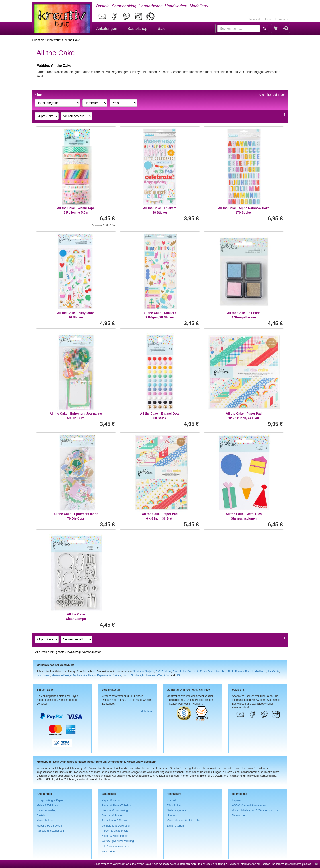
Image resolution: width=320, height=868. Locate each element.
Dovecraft (193, 672)
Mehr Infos (147, 711)
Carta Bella (179, 672)
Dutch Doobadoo (210, 672)
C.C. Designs (163, 672)
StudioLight (138, 675)
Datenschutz (239, 815)
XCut (167, 675)
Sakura (117, 675)
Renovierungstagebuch (50, 831)
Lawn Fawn (44, 675)
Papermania (104, 675)
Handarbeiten (45, 821)
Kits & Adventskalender (115, 846)
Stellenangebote (177, 810)
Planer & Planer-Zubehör (116, 805)
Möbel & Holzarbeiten (49, 826)
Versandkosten (92, 652)
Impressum (239, 800)
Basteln (41, 815)
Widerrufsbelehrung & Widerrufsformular (256, 810)
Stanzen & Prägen (113, 815)
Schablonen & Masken (115, 821)
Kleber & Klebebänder (115, 836)
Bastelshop (138, 29)
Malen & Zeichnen (47, 805)
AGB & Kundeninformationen (249, 805)
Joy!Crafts (273, 672)
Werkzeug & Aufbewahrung (118, 841)
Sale (162, 29)
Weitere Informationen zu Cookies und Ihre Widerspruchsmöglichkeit (270, 864)
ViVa (160, 675)
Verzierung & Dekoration (116, 826)
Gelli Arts (261, 672)
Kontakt (255, 19)
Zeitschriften (109, 851)
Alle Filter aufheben (272, 95)
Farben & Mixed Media (115, 831)
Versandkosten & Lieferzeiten (184, 821)
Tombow (151, 675)
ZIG (178, 675)
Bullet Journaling (47, 810)
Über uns (282, 19)
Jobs (268, 19)
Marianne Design (62, 675)
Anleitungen (107, 29)
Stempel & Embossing (115, 810)
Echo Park (227, 672)
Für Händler (174, 805)
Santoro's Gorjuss (144, 672)
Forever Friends (245, 672)
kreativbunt (54, 40)
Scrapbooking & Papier (50, 800)
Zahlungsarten (175, 826)
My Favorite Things (84, 675)
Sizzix (126, 675)
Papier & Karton (111, 800)
